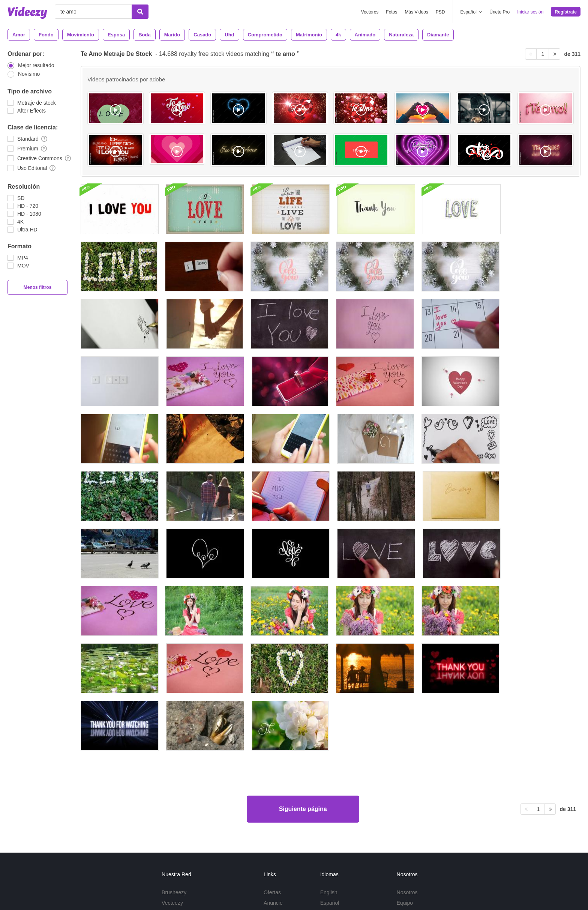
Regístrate (566, 12)
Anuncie (273, 785)
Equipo (405, 785)
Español (330, 785)
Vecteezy (172, 785)
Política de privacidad (441, 850)
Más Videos (416, 12)
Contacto (407, 806)
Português (332, 796)
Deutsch (330, 806)
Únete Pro (499, 12)
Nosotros (407, 775)
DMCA (271, 806)
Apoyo (271, 796)
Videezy (171, 796)
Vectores (370, 12)
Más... (327, 817)
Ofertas (272, 775)
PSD (440, 12)
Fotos (391, 12)
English (329, 775)
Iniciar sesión (530, 12)
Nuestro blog (412, 796)
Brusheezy (174, 775)
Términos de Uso (393, 850)
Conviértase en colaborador (194, 806)
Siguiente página (303, 691)
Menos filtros (38, 287)
